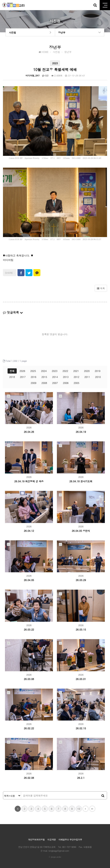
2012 (76, 377)
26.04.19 (81, 432)
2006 (66, 383)
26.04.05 (29, 580)
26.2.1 (81, 778)
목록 (101, 288)
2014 (55, 377)
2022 (65, 371)
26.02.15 (81, 728)
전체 (12, 371)
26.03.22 (29, 629)
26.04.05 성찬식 (81, 531)
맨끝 (92, 809)
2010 (98, 377)
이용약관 (52, 840)
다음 (86, 809)
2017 (23, 377)
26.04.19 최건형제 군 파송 (29, 481)
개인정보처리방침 (36, 840)
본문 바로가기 (0, 0)
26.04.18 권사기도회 (81, 481)
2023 (55, 371)
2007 (55, 383)
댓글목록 (13, 312)
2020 (87, 371)
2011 (87, 377)
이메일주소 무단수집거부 (70, 840)
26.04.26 (29, 432)
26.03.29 (81, 580)
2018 (12, 377)
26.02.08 (29, 778)
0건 (45, 76)
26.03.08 (29, 679)
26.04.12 (29, 531)
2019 (97, 371)
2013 (66, 377)
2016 (34, 377)
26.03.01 (81, 679)
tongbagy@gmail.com (59, 851)
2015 (44, 377)
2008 (44, 383)
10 (79, 809)
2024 (44, 371)
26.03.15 (81, 629)
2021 (76, 371)
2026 (22, 371)
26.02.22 (29, 728)
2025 (33, 371)
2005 (76, 383)
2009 (34, 383)
